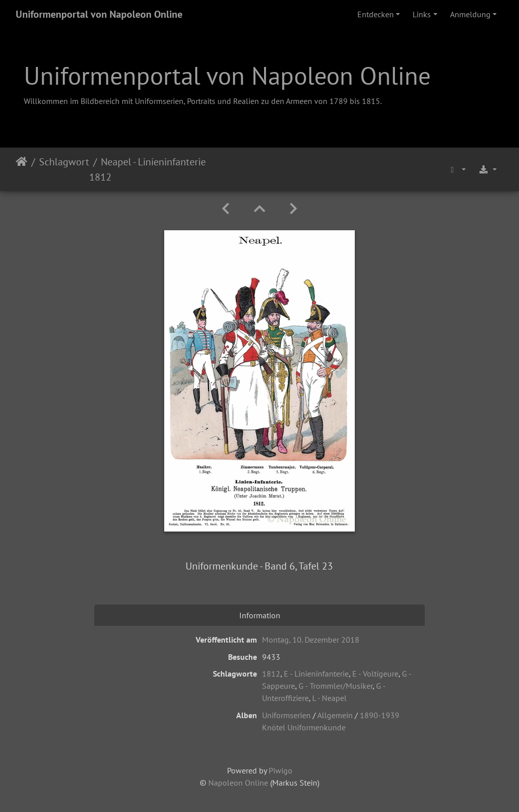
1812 (271, 674)
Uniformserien (286, 715)
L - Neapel (329, 698)
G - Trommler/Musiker (336, 686)
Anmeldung (470, 14)
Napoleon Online (238, 783)
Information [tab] (260, 615)
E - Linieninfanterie (316, 674)
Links (422, 14)
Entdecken (376, 14)
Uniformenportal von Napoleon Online (99, 14)
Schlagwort (64, 162)
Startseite (22, 169)
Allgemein (335, 715)
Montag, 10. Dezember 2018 (311, 640)
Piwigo (281, 770)
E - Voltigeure (375, 674)
